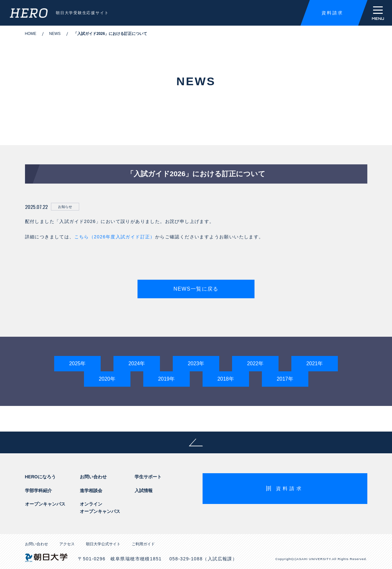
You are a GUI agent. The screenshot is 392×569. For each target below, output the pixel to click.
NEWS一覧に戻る (196, 289)
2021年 (315, 363)
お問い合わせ (93, 477)
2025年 (78, 363)
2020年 (107, 379)
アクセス (67, 544)
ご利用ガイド (143, 544)
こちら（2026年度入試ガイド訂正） (115, 237)
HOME (31, 34)
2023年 (196, 363)
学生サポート (148, 477)
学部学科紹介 (38, 491)
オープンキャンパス (45, 504)
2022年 (255, 363)
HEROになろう (40, 477)
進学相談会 (91, 491)
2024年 (137, 363)
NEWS (55, 34)
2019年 (166, 379)
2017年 (285, 379)
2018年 (226, 379)
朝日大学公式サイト (103, 544)
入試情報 (144, 491)
